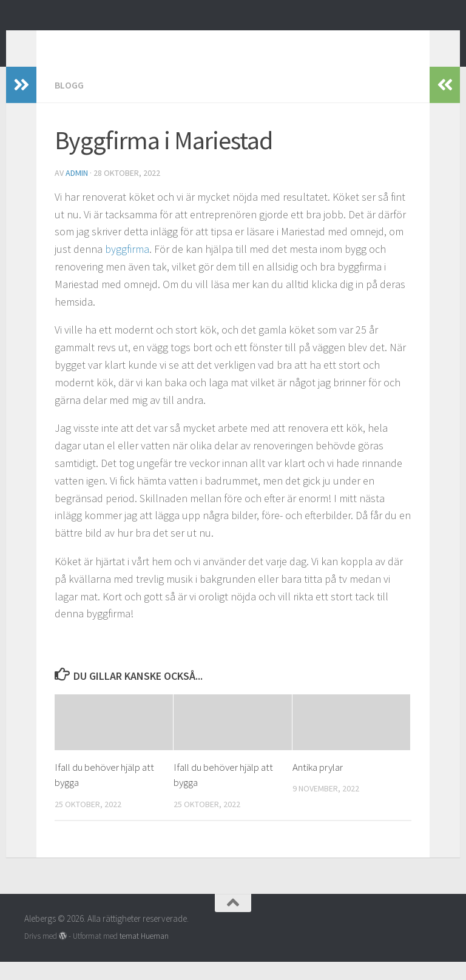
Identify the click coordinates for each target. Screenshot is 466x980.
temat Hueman (144, 954)
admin (77, 191)
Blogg (69, 103)
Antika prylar (318, 785)
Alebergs (71, 42)
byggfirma (127, 267)
